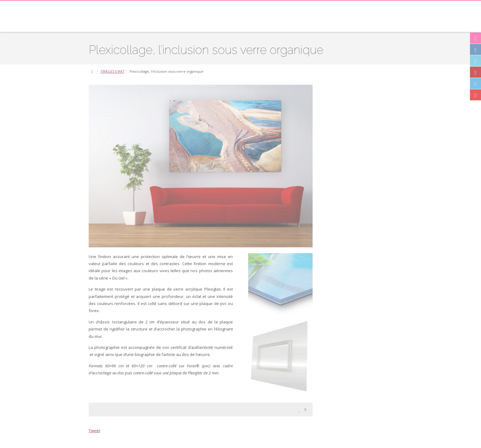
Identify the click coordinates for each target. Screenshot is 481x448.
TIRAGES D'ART (112, 71)
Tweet (94, 431)
